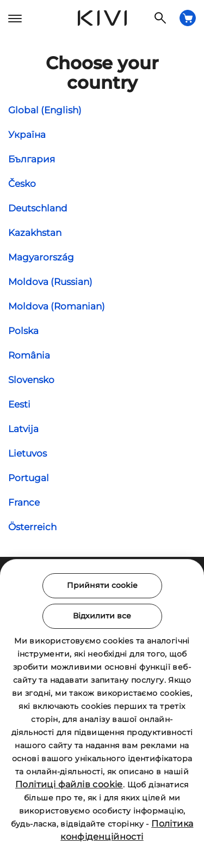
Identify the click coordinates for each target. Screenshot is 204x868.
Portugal (29, 478)
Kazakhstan (35, 233)
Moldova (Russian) (50, 282)
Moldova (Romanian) (57, 306)
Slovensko (31, 380)
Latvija (23, 429)
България (32, 159)
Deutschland (38, 208)
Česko (22, 184)
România (29, 355)
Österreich (32, 527)
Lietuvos (27, 453)
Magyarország (41, 257)
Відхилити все (102, 616)
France (24, 502)
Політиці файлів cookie (69, 784)
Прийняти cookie (102, 585)
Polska (23, 331)
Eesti (19, 404)
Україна (27, 135)
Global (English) (45, 110)
